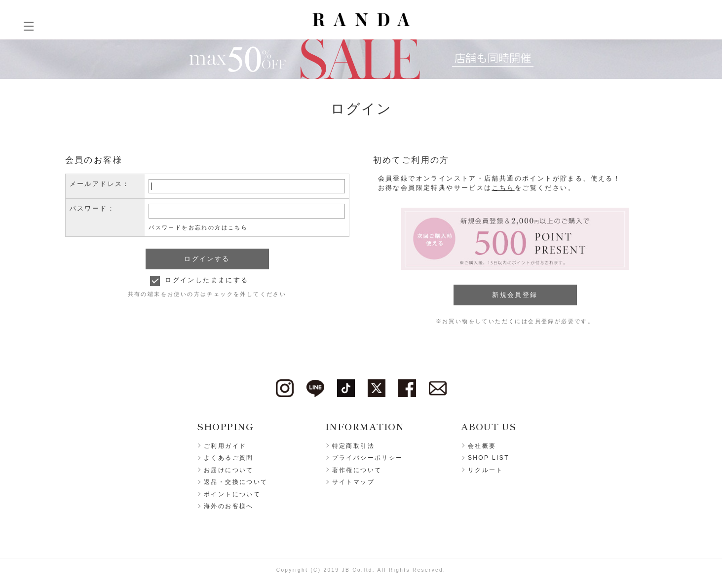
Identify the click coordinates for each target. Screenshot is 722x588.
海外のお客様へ (229, 506)
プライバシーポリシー (368, 458)
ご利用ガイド (225, 446)
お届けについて (229, 470)
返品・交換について (236, 482)
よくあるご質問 (229, 458)
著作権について (357, 470)
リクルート (486, 470)
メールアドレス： (100, 184)
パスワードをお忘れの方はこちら (198, 227)
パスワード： (92, 208)
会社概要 (482, 446)
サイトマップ (353, 482)
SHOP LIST (489, 458)
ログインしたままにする (207, 280)
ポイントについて (232, 494)
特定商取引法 (353, 446)
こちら (503, 188)
